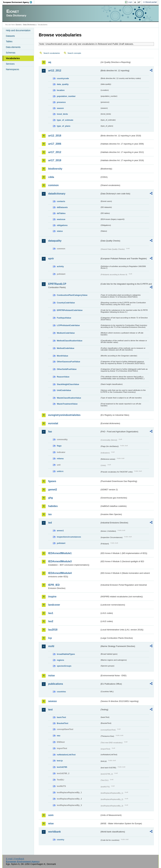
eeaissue (61, 219)
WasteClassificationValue (69, 398)
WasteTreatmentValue (67, 404)
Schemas (11, 53)
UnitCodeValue (64, 390)
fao (50, 432)
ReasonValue (63, 377)
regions (60, 660)
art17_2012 (55, 152)
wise (51, 823)
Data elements (13, 47)
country (60, 840)
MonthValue (62, 356)
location (61, 90)
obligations (62, 225)
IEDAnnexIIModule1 (60, 553)
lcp (50, 638)
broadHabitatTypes (66, 654)
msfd (51, 646)
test (50, 710)
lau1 (51, 613)
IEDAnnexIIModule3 (60, 561)
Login (130, 2)
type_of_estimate (65, 120)
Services (10, 64)
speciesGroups (64, 666)
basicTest (61, 717)
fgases (52, 481)
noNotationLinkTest (66, 755)
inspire (52, 597)
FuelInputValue (64, 318)
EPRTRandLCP (57, 284)
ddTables (61, 213)
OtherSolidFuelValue (67, 369)
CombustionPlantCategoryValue (72, 295)
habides (53, 506)
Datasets (10, 36)
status (60, 231)
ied (50, 523)
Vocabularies (13, 58)
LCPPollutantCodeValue (68, 325)
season (60, 108)
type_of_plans (64, 126)
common (53, 185)
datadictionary (57, 194)
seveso (52, 701)
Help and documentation (18, 30)
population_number (66, 96)
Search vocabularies (52, 53)
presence (61, 102)
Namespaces (12, 69)
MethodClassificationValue (69, 341)
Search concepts (74, 53)
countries (61, 692)
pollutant (61, 543)
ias (50, 514)
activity (60, 266)
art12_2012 (55, 71)
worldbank (54, 832)
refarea (60, 459)
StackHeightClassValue (68, 384)
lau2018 (53, 630)
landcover (54, 605)
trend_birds (62, 114)
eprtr (51, 259)
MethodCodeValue (65, 348)
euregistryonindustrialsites (64, 415)
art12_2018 (55, 136)
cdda (51, 177)
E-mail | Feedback (15, 859)
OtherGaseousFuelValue (68, 362)
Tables (9, 41)
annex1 (60, 531)
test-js (60, 761)
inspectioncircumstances (69, 537)
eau (58, 736)
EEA (19, 2)
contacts (61, 201)
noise (51, 676)
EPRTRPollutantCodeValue (70, 310)
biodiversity (55, 169)
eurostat (53, 423)
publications (56, 684)
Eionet (18, 25)
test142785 (62, 767)
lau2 (51, 621)
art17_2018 (55, 160)
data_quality (63, 84)
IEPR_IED (54, 585)
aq (50, 62)
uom (51, 815)
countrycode (63, 78)
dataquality (55, 241)
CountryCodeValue (66, 303)
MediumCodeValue (66, 333)
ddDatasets (62, 207)
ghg (50, 498)
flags (59, 446)
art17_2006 (55, 144)
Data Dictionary (29, 25)
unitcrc (60, 471)
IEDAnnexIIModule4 (60, 573)
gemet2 (53, 490)
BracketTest (62, 723)
